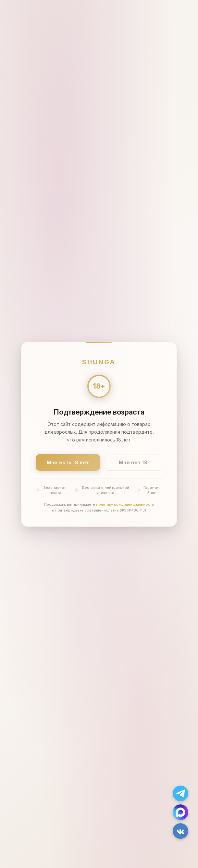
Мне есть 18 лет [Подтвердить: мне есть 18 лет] (68, 462)
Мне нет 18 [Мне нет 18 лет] (133, 462)
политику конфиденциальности (125, 504)
